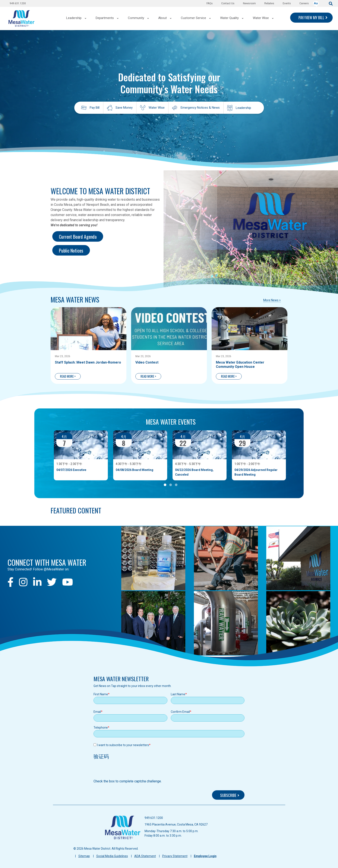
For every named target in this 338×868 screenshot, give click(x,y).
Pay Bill (95, 108)
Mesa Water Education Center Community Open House (240, 365)
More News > (272, 300)
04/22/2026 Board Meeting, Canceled (194, 472)
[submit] (331, 3)
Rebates (269, 3)
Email (97, 712)
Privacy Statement (175, 856)
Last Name (178, 694)
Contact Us (228, 3)
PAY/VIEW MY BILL (311, 18)
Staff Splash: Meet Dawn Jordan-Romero (88, 362)
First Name (101, 694)
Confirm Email (180, 712)
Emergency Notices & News (200, 108)
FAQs (210, 3)
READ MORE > (68, 376)
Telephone (101, 728)
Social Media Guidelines (112, 856)
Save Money (124, 108)
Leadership (243, 108)
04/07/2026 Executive (71, 470)
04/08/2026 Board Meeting (135, 470)
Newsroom (249, 3)
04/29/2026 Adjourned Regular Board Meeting (256, 472)
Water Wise (157, 108)
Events (287, 3)
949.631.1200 (18, 3)
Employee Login (205, 856)
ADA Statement (145, 856)
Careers (304, 3)
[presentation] (126, 770)
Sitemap (84, 856)
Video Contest (147, 362)
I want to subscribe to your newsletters (123, 745)
